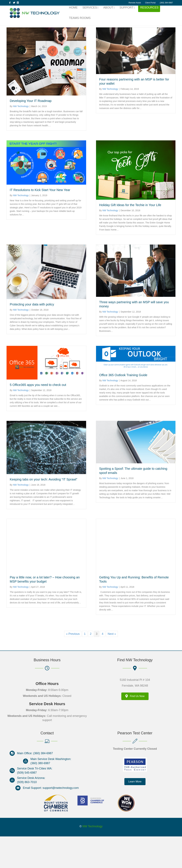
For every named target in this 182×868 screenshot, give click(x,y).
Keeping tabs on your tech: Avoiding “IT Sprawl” (44, 511)
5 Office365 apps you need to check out (38, 416)
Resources (149, 13)
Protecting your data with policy (32, 336)
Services (90, 13)
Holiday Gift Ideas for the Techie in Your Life (130, 236)
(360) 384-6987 (166, 3)
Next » (112, 665)
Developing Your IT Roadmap (31, 132)
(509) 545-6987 (27, 804)
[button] (135, 813)
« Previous (73, 665)
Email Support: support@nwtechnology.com (51, 819)
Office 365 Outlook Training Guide (123, 407)
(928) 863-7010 (27, 814)
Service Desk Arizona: (31, 810)
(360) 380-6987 (40, 795)
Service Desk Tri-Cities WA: (35, 800)
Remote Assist (135, 3)
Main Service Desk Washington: (51, 790)
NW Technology (93, 858)
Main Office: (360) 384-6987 (35, 785)
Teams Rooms (80, 24)
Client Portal (150, 3)
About (108, 13)
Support (127, 13)
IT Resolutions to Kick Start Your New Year (40, 221)
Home (73, 13)
